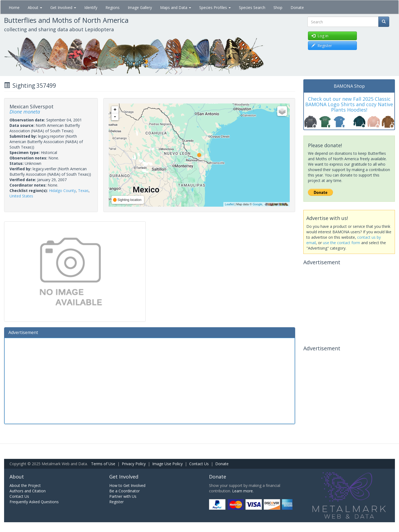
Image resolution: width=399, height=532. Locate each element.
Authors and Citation (28, 491)
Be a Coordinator (124, 491)
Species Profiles (215, 7)
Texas (83, 191)
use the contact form (342, 243)
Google (257, 204)
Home (14, 7)
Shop (278, 7)
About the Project (25, 485)
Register (116, 502)
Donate (297, 7)
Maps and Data (176, 7)
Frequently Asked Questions (34, 502)
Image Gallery (140, 7)
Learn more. (243, 491)
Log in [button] (320, 36)
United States (21, 196)
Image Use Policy (167, 464)
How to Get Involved (127, 485)
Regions (113, 7)
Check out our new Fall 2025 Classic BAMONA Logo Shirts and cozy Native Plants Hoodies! (349, 104)
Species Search (252, 7)
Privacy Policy (134, 464)
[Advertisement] (150, 380)
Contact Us (199, 464)
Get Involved (63, 7)
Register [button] (322, 45)
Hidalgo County (62, 191)
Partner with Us (123, 496)
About (35, 7)
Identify (91, 7)
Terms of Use (103, 464)
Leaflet (229, 204)
